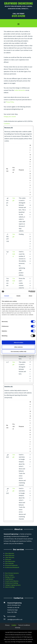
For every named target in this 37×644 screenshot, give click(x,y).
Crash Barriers (9, 579)
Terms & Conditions (24, 625)
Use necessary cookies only (18, 351)
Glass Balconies (10, 553)
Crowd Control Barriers (12, 581)
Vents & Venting (10, 587)
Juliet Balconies (10, 557)
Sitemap (18, 628)
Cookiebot (7, 124)
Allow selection (18, 347)
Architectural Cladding (12, 583)
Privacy (7, 625)
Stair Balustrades (10, 561)
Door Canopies (9, 575)
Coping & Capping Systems (13, 585)
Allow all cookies (19, 342)
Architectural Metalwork (12, 567)
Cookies (14, 625)
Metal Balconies (10, 555)
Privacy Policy (10, 102)
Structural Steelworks (11, 565)
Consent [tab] (7, 296)
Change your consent (10, 117)
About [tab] (30, 296)
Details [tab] (18, 296)
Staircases (8, 559)
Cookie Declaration (20, 90)
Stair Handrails (9, 563)
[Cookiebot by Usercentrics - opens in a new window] (28, 292)
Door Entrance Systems (12, 573)
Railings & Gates (10, 577)
